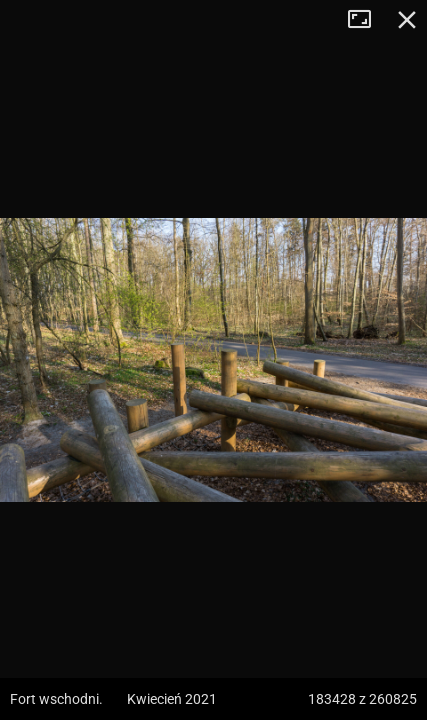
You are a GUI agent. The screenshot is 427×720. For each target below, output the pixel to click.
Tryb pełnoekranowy (367, 20)
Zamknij (407, 20)
